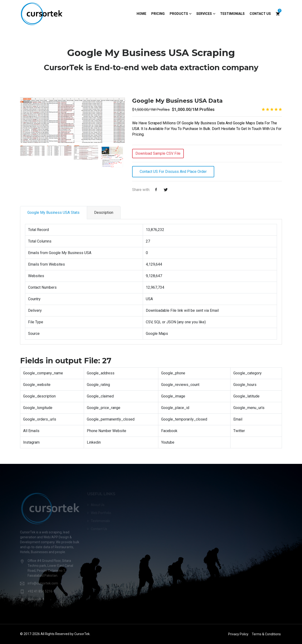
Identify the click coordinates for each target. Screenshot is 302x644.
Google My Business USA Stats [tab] (53, 213)
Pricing (158, 14)
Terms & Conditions (266, 634)
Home (141, 14)
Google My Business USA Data (177, 101)
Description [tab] (104, 213)
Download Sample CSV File (158, 153)
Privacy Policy (238, 634)
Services (204, 14)
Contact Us (260, 14)
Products (179, 14)
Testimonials (232, 14)
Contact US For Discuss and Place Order (173, 172)
